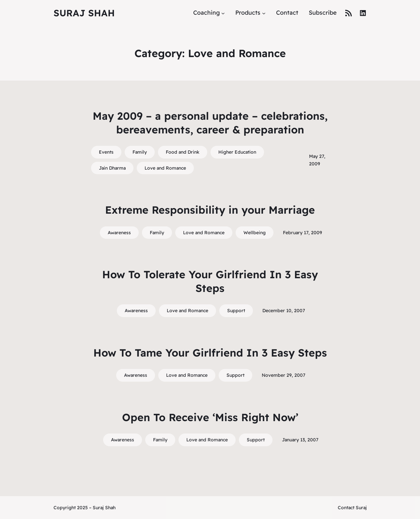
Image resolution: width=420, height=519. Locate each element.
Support (236, 311)
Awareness (119, 233)
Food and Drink (183, 152)
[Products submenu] (264, 13)
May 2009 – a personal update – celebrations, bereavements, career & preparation (210, 123)
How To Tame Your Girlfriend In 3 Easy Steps (210, 353)
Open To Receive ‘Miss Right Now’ (210, 417)
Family (140, 152)
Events (106, 152)
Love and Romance (165, 168)
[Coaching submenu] (223, 13)
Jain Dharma (112, 168)
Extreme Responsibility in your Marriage (210, 210)
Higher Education (237, 152)
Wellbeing (255, 233)
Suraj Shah (84, 13)
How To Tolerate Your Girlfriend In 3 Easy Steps (210, 281)
